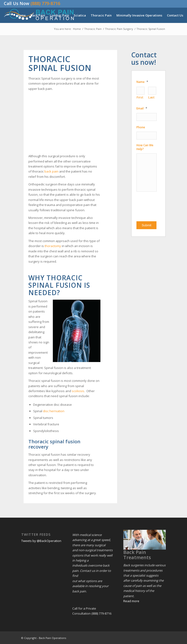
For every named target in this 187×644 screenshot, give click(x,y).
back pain (51, 171)
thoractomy (53, 246)
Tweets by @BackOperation (41, 541)
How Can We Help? (145, 147)
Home (77, 29)
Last (152, 97)
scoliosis (78, 391)
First (140, 97)
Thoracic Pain (93, 29)
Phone (141, 127)
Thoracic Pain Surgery (119, 29)
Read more (131, 601)
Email (142, 108)
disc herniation (54, 411)
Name (142, 82)
